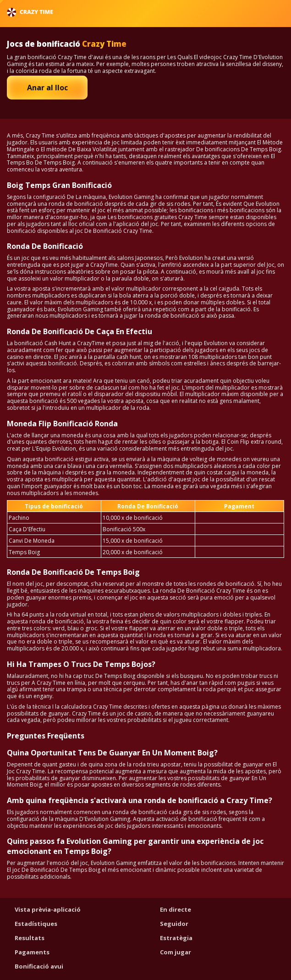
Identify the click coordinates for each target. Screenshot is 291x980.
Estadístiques (36, 924)
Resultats (30, 938)
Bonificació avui (39, 966)
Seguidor (174, 924)
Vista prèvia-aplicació (48, 909)
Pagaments (32, 952)
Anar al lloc (47, 88)
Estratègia (176, 938)
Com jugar (176, 952)
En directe (176, 909)
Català (259, 12)
